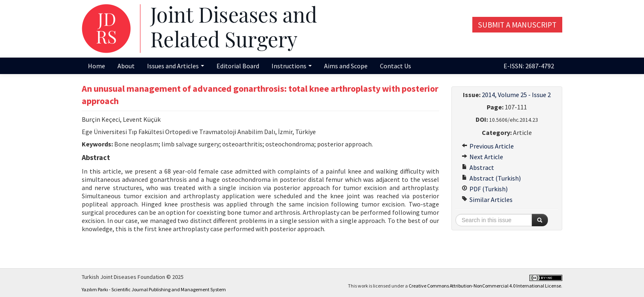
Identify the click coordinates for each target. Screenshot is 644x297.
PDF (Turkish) (485, 189)
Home (97, 66)
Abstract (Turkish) (491, 178)
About (126, 66)
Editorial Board (238, 66)
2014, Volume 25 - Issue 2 (516, 95)
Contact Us (396, 66)
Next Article (482, 157)
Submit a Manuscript (517, 25)
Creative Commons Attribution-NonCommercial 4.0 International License (485, 286)
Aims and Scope (346, 66)
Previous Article (488, 146)
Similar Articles (487, 200)
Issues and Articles (176, 66)
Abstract (478, 167)
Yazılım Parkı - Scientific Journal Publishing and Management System (154, 289)
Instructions (292, 66)
